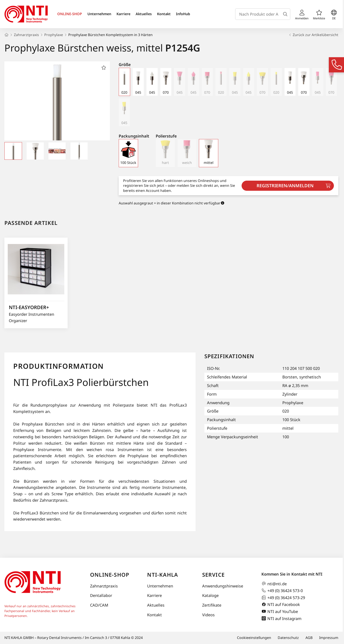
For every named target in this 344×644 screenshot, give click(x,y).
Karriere (123, 14)
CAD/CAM (99, 605)
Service (213, 575)
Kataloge (210, 595)
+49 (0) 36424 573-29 (283, 598)
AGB (309, 638)
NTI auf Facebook (281, 605)
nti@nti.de (274, 584)
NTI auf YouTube (280, 611)
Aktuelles (144, 14)
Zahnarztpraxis (104, 586)
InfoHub (183, 14)
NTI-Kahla (163, 575)
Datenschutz (288, 638)
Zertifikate (212, 605)
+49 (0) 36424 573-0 (282, 591)
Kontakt (164, 14)
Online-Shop (110, 575)
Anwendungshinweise (223, 586)
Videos (208, 615)
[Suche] (286, 14)
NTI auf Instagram (281, 618)
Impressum (329, 638)
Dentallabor (101, 595)
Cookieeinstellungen (254, 638)
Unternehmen (99, 14)
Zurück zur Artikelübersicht (313, 35)
